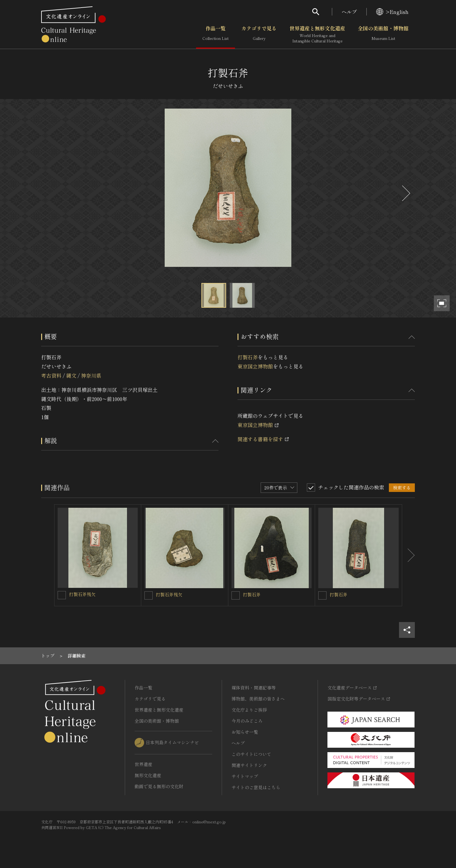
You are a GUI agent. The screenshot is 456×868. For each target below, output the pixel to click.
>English (392, 12)
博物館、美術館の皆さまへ (258, 699)
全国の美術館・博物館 (383, 35)
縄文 (71, 375)
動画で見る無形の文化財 (159, 786)
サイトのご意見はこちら (256, 787)
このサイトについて (251, 754)
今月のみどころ (247, 721)
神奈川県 (91, 375)
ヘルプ (349, 12)
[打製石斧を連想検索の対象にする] (236, 595)
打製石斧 (248, 357)
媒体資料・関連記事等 (254, 688)
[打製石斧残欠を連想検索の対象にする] (62, 595)
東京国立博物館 (255, 366)
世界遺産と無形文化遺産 (317, 35)
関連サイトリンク (249, 765)
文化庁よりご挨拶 (249, 710)
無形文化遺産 (148, 775)
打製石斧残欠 (82, 594)
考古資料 (51, 375)
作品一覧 (215, 35)
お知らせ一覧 (245, 732)
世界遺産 (143, 764)
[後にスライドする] (405, 193)
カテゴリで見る (259, 35)
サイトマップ (245, 776)
